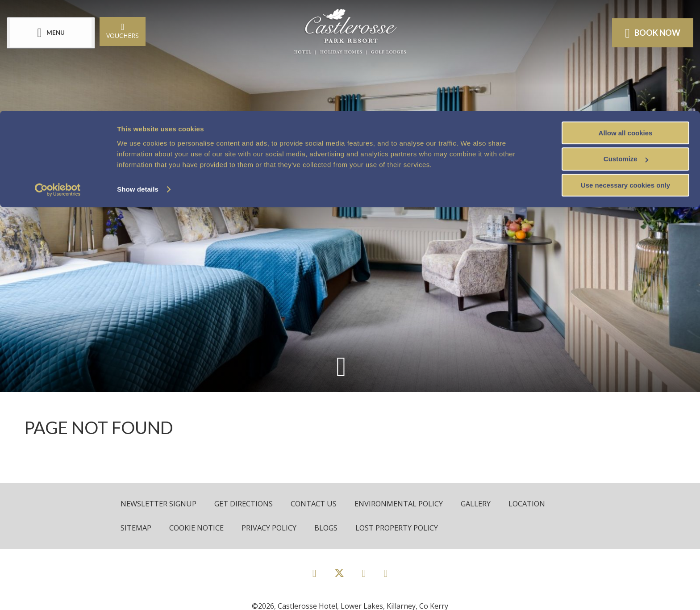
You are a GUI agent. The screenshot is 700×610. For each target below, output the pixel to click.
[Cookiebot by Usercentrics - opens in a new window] (58, 79)
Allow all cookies (626, 22)
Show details (138, 78)
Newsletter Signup (160, 504)
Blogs (331, 529)
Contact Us (318, 504)
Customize (626, 48)
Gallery (484, 504)
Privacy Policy (273, 529)
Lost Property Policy (403, 529)
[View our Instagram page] (364, 574)
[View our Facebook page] (315, 574)
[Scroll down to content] (341, 366)
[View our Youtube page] (385, 574)
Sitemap (137, 529)
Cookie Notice (199, 529)
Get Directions (247, 504)
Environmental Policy (405, 504)
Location (536, 504)
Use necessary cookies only (625, 75)
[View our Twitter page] (339, 578)
